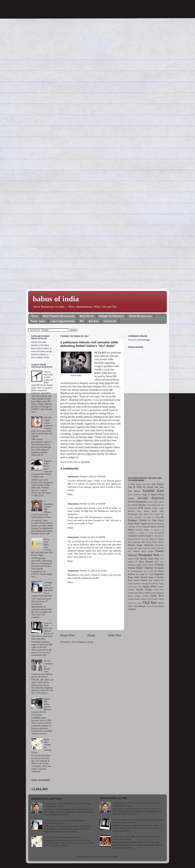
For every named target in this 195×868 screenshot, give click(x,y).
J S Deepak (140, 533)
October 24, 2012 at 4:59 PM (92, 537)
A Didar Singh (134, 484)
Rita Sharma (154, 580)
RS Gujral (149, 574)
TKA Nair (150, 602)
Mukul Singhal (148, 551)
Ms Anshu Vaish (154, 548)
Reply (70, 494)
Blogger (115, 857)
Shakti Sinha (159, 590)
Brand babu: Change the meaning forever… (63, 837)
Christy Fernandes (135, 517)
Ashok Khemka (139, 505)
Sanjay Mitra (150, 586)
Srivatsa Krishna (142, 596)
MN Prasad (146, 542)
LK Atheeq (150, 539)
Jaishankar (133, 536)
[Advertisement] (146, 411)
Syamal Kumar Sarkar (137, 599)
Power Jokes (38, 321)
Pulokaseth (159, 568)
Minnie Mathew (158, 542)
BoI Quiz (94, 321)
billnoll (96, 857)
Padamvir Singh (135, 565)
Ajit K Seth (135, 487)
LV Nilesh (160, 539)
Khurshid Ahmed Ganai (137, 539)
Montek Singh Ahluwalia (141, 545)
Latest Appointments (63, 321)
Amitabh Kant (153, 491)
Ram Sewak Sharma (138, 580)
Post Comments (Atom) (83, 642)
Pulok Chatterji (145, 568)
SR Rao (155, 584)
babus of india (56, 299)
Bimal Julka (158, 511)
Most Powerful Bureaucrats (59, 316)
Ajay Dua (146, 484)
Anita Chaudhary (134, 495)
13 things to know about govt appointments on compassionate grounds (64, 822)
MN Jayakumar (134, 542)
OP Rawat (141, 559)
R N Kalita (149, 571)
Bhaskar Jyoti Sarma (138, 511)
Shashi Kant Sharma (136, 593)
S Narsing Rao (146, 584)
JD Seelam (159, 533)
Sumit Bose (157, 596)
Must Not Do (87, 316)
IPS (82, 321)
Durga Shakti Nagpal (137, 524)
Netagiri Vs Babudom (111, 316)
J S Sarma (149, 533)
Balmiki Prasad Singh (154, 508)
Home (35, 316)
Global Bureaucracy (140, 316)
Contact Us (110, 321)
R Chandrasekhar (135, 571)
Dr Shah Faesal (156, 520)
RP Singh (140, 574)
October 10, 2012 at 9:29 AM (93, 504)
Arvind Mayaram (137, 502)
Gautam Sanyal (149, 527)
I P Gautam (154, 530)
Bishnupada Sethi (135, 514)
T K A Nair (137, 603)
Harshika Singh (142, 530)
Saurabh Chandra (144, 590)
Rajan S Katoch (156, 577)
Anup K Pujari (149, 494)
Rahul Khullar (141, 577)
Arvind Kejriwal (151, 498)
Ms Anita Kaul (141, 548)
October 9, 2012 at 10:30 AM (93, 476)
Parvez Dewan (148, 565)
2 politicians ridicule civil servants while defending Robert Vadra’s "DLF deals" (89, 344)
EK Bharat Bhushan (156, 524)
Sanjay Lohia (137, 587)
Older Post (115, 635)
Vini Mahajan (139, 606)
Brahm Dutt (148, 514)
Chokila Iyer (159, 514)
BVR (141, 508)
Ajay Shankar (157, 484)
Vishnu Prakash (152, 606)
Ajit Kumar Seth (151, 487)
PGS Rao (159, 562)
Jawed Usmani (145, 536)
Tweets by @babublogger (139, 340)
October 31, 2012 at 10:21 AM (93, 571)
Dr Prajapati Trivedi (146, 519)
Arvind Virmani (153, 502)
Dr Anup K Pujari (151, 517)
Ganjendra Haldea (135, 527)
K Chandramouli (158, 536)
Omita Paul (153, 559)
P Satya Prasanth (144, 562)
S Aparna (136, 584)
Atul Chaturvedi (153, 505)
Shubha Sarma (150, 593)
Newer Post (67, 635)
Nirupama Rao (149, 555)
